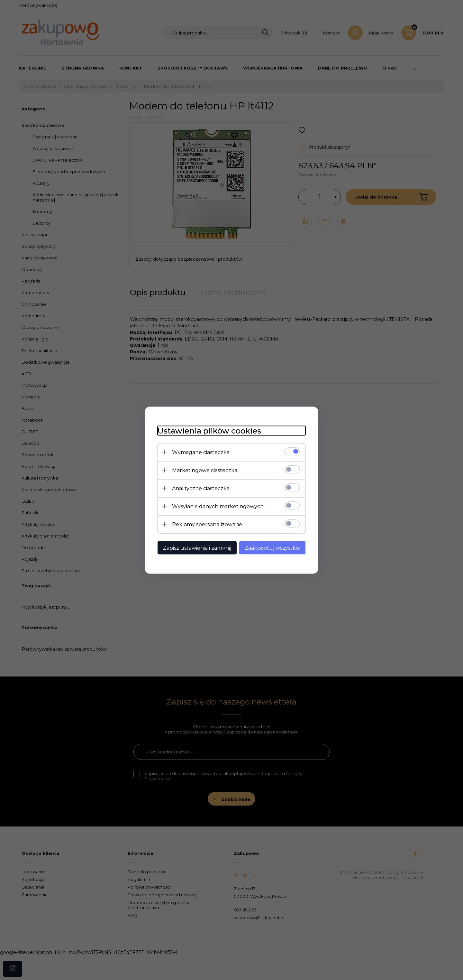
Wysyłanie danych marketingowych (218, 506)
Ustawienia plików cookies (209, 430)
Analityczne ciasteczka (201, 488)
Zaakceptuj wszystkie (272, 548)
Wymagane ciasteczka (201, 452)
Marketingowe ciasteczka (205, 470)
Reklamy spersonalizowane (207, 524)
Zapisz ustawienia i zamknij (197, 548)
